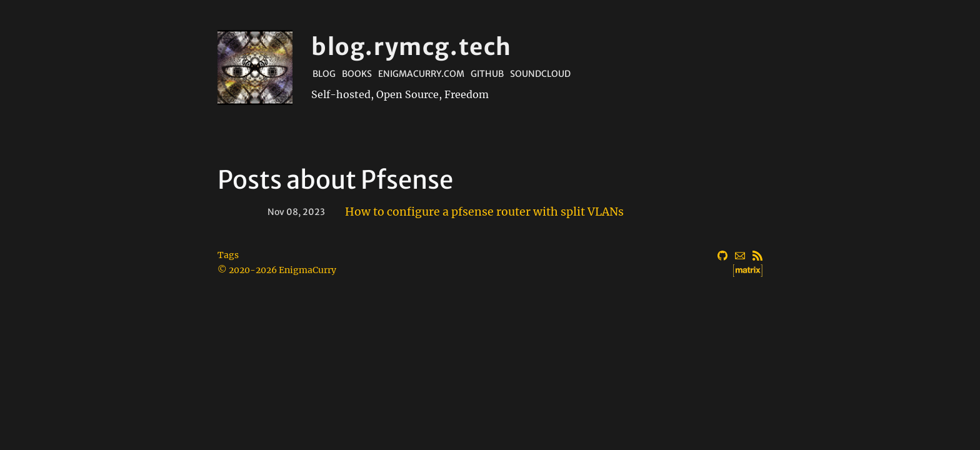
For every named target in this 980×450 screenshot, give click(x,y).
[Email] (740, 254)
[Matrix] (757, 269)
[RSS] (757, 254)
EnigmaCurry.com (421, 74)
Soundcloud (540, 74)
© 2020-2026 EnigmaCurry (277, 270)
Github (487, 74)
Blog (324, 74)
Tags (228, 255)
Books (357, 74)
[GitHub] (722, 254)
